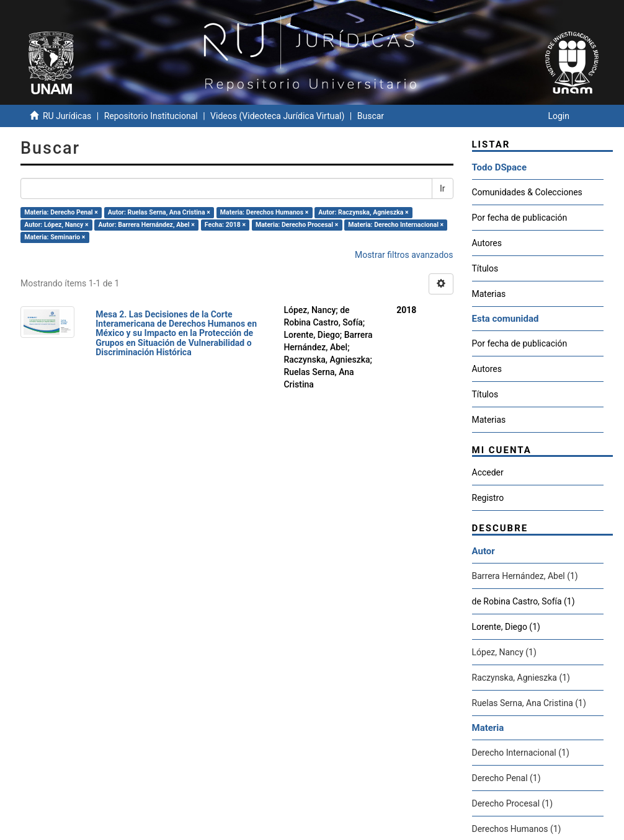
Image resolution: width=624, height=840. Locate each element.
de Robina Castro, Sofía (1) (524, 601)
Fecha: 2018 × (225, 225)
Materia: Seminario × (55, 237)
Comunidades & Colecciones (527, 192)
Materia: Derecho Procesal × (297, 225)
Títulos (485, 268)
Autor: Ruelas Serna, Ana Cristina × (159, 212)
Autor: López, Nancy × (56, 225)
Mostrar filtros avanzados (404, 255)
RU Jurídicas (67, 116)
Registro (488, 498)
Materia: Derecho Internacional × (396, 225)
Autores (487, 243)
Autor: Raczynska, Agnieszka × (363, 212)
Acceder (488, 472)
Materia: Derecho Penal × (61, 212)
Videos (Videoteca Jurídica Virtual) (277, 116)
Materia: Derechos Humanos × (264, 212)
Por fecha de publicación (520, 218)
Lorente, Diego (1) (506, 627)
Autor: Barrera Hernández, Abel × (147, 225)
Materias (489, 294)
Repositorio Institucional (151, 116)
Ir (443, 188)
